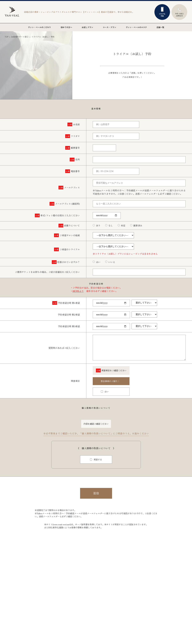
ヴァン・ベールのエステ (136, 27)
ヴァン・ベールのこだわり (39, 27)
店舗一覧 (160, 27)
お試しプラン (87, 27)
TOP (7, 37)
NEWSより (78, 291)
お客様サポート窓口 (20, 37)
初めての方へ (66, 27)
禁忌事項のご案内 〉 (110, 381)
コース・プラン (110, 27)
